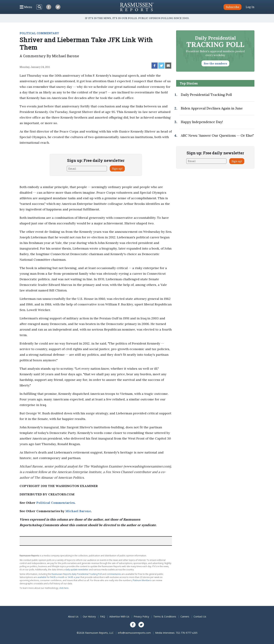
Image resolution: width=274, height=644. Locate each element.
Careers (185, 616)
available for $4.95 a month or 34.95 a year (59, 577)
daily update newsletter (77, 570)
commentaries (114, 574)
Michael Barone (78, 511)
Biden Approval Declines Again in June (212, 108)
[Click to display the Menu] (26, 7)
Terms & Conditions (165, 616)
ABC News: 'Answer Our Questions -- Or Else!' (217, 136)
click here (64, 588)
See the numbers (215, 63)
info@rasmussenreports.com (134, 633)
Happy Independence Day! (202, 122)
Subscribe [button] (232, 7)
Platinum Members (142, 580)
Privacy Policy (141, 616)
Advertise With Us (119, 616)
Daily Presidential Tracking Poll (206, 95)
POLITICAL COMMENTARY (39, 33)
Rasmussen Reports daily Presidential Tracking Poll (77, 574)
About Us (73, 616)
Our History (89, 616)
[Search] (39, 7)
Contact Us (200, 616)
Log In (250, 7)
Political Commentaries (55, 503)
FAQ (103, 616)
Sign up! (117, 169)
